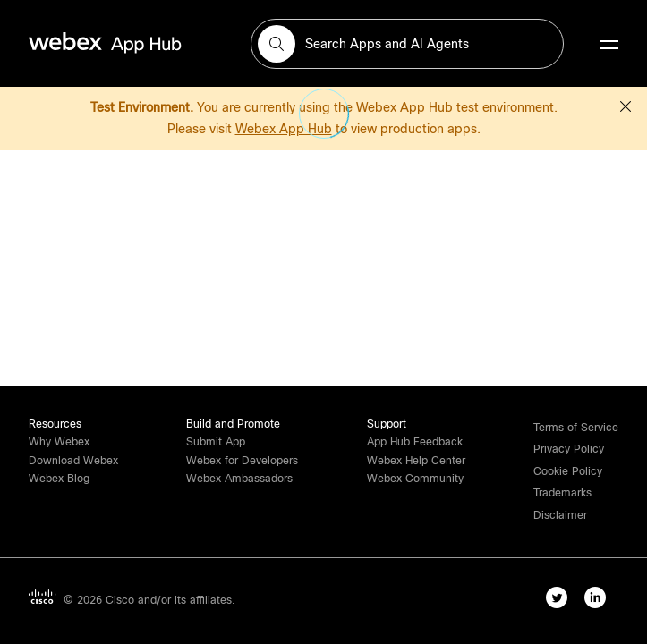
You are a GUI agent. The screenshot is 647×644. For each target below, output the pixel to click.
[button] (277, 44)
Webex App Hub (284, 129)
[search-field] (407, 44)
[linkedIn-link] (599, 601)
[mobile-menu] (609, 46)
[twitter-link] (561, 601)
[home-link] (140, 43)
